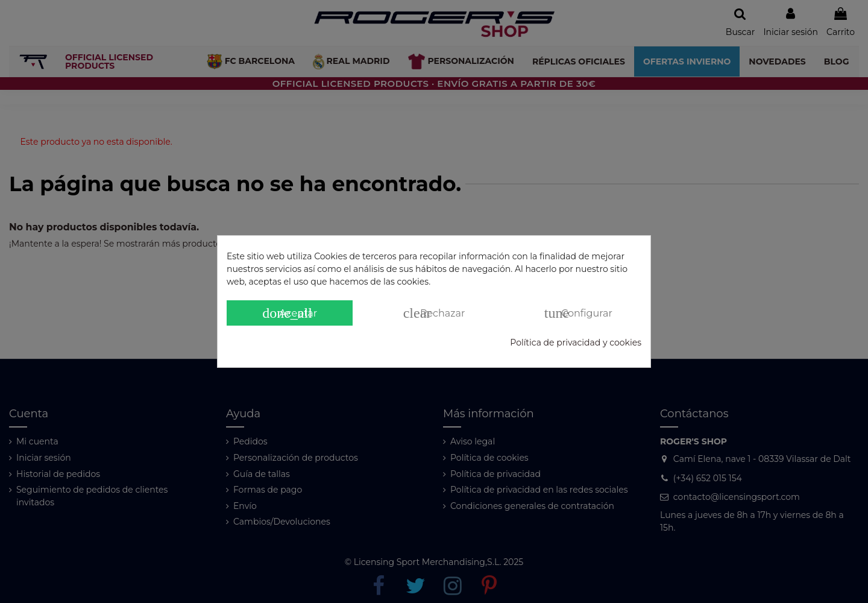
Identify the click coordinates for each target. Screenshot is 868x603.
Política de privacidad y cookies (576, 343)
